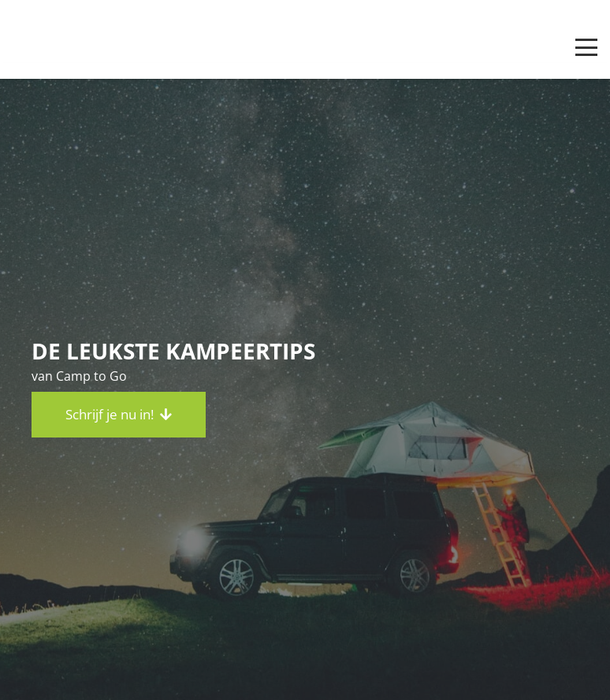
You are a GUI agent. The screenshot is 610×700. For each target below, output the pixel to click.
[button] (586, 47)
